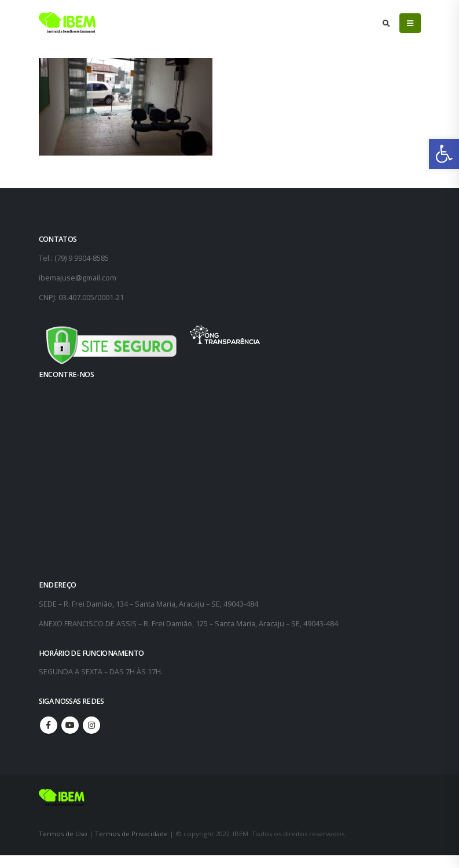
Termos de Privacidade (131, 834)
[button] (444, 154)
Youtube (70, 725)
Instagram (91, 725)
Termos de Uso (64, 834)
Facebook (49, 725)
